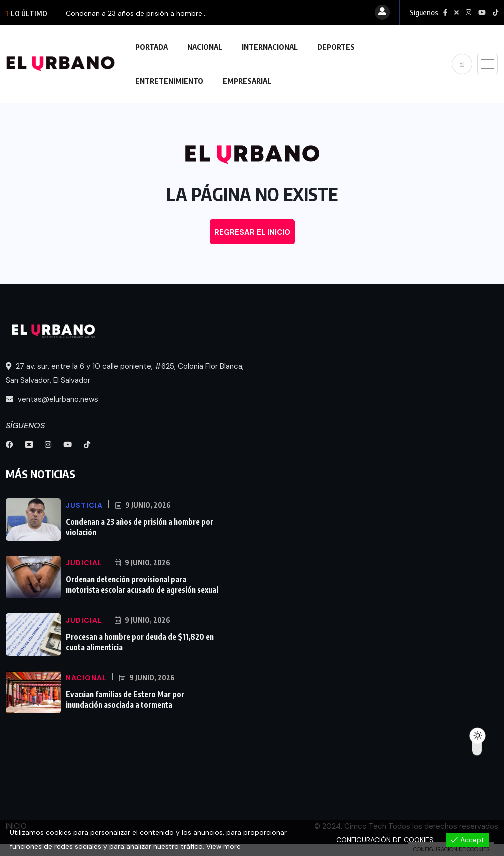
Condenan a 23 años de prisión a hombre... (136, 13)
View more (224, 847)
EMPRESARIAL (247, 81)
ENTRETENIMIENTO (169, 81)
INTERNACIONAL (270, 47)
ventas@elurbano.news (52, 399)
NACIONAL (205, 47)
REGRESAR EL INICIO (252, 232)
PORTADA (152, 47)
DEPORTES (336, 47)
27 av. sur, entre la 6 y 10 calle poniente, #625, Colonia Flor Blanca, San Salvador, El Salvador (125, 373)
